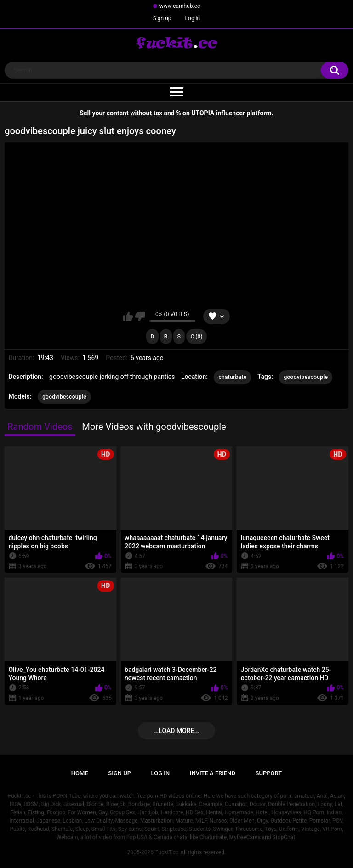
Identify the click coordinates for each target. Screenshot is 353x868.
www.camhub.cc (180, 6)
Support (269, 773)
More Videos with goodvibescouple (154, 427)
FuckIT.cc (167, 852)
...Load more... (176, 731)
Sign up (162, 18)
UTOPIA (203, 113)
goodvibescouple (306, 377)
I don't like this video (140, 316)
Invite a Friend (213, 773)
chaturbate (232, 377)
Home (80, 773)
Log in (193, 18)
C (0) (197, 337)
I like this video (128, 316)
